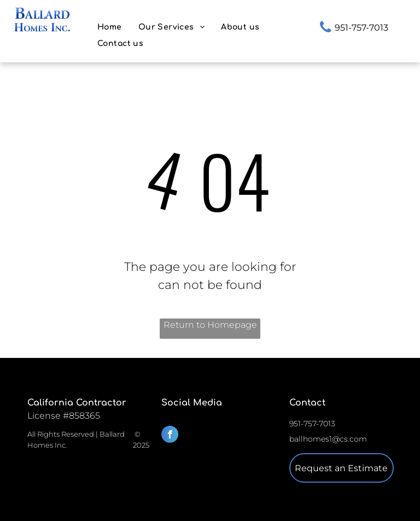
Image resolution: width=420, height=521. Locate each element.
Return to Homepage (210, 325)
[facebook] (170, 436)
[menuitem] (110, 27)
